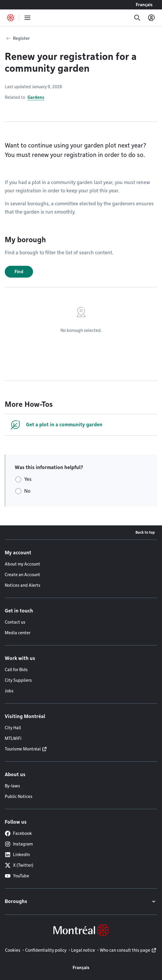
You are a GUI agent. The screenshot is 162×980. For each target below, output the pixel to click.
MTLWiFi (13, 738)
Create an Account (22, 575)
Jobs (9, 691)
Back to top (145, 532)
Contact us (15, 622)
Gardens (36, 97)
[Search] (137, 18)
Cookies (13, 950)
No (27, 491)
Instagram (19, 844)
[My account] (151, 18)
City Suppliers (18, 680)
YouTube (17, 876)
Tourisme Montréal (23, 749)
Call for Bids (16, 670)
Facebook (18, 833)
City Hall (13, 728)
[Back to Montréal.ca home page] (11, 18)
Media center (18, 633)
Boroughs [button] (16, 901)
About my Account (22, 564)
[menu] (27, 18)
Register (21, 38)
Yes (28, 479)
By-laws (12, 786)
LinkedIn (17, 855)
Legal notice (83, 950)
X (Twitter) (19, 865)
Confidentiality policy (46, 950)
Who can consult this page (125, 950)
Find (19, 272)
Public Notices (19, 797)
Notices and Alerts (23, 585)
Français (144, 5)
